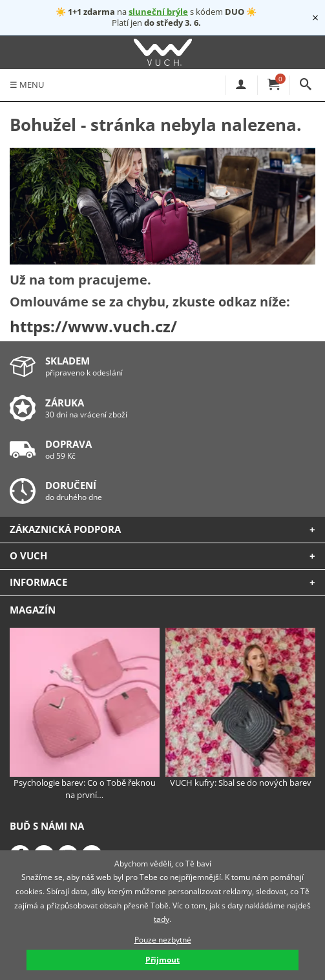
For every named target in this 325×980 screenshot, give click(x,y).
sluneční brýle (158, 12)
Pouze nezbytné (163, 940)
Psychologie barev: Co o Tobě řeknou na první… (85, 714)
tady (162, 919)
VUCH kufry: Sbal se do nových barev (240, 708)
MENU (27, 85)
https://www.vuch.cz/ (93, 326)
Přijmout (162, 960)
